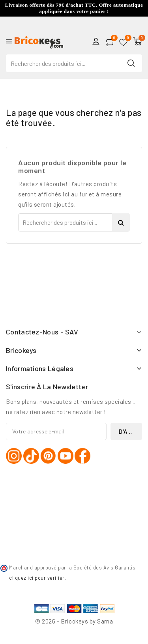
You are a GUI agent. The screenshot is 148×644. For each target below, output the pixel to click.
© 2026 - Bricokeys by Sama (74, 621)
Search (131, 63)
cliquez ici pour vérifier (37, 578)
